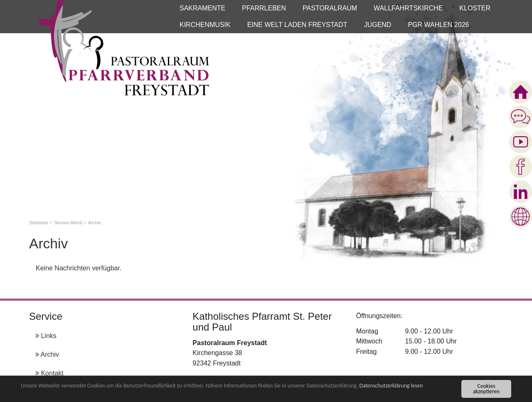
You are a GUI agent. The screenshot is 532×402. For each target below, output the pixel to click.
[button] (202, 8)
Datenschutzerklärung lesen (391, 386)
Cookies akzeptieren (486, 389)
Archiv (47, 354)
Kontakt (49, 373)
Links (46, 336)
